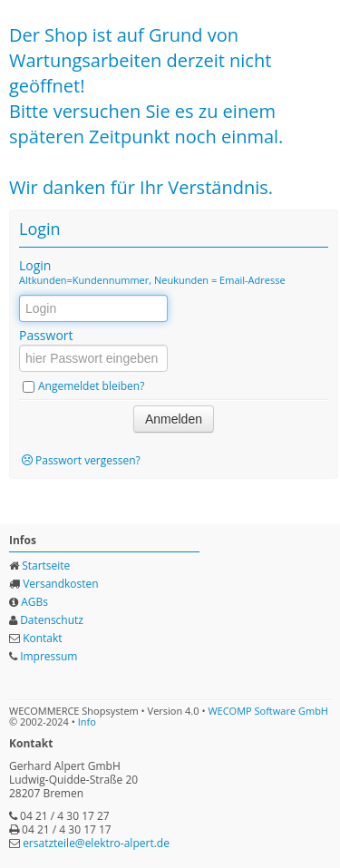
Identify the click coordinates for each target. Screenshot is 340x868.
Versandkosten (61, 584)
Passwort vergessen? (88, 460)
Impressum (49, 656)
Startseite (46, 566)
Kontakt (42, 638)
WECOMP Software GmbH (268, 711)
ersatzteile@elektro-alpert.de (96, 843)
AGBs (34, 602)
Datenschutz (52, 620)
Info (87, 722)
